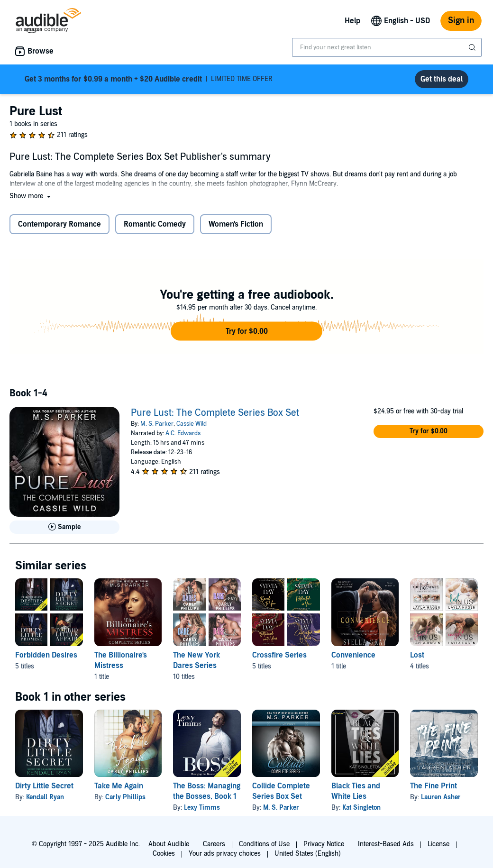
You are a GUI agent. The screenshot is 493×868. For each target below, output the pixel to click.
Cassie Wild (192, 424)
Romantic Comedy (155, 224)
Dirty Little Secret (44, 786)
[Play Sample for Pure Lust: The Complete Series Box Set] (64, 527)
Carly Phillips (125, 797)
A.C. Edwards (183, 433)
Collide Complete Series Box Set (281, 791)
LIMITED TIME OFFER (149, 79)
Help (352, 21)
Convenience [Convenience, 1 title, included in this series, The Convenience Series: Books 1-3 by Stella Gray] (353, 655)
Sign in (461, 21)
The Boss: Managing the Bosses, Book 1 (207, 791)
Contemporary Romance (59, 224)
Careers (214, 844)
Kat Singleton (361, 808)
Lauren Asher (441, 797)
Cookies (164, 854)
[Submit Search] (473, 47)
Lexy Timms (202, 808)
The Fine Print (434, 786)
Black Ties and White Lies (356, 791)
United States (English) (308, 854)
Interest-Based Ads (386, 844)
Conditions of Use (264, 844)
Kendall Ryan (45, 797)
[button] (31, 196)
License (438, 844)
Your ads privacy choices (225, 854)
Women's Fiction (236, 224)
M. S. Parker (157, 424)
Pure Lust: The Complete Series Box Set (215, 413)
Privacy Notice (324, 844)
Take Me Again (119, 786)
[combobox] (387, 47)
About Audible (169, 844)
